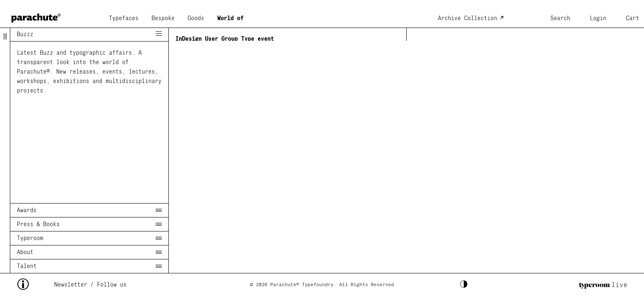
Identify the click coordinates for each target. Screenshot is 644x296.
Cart (632, 18)
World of (230, 18)
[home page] (36, 15)
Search (560, 18)
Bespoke (163, 18)
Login (598, 18)
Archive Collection (467, 18)
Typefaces (124, 18)
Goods (196, 18)
